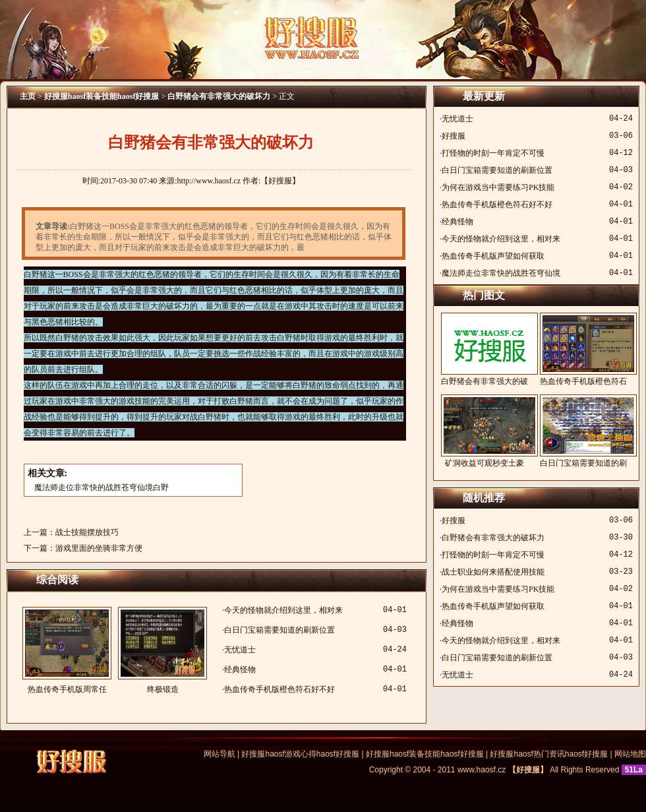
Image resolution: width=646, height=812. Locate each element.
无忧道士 (240, 650)
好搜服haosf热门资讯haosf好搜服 (549, 754)
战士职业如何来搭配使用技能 (493, 572)
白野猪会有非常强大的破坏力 (219, 96)
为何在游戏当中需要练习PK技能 (498, 187)
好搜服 (454, 136)
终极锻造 (162, 650)
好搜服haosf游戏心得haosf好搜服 (300, 754)
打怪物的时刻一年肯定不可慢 (493, 153)
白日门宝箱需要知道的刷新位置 (279, 630)
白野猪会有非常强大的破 (484, 349)
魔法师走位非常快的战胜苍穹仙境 (501, 273)
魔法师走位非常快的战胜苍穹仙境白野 (102, 487)
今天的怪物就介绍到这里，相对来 (283, 610)
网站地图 (630, 754)
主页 (28, 96)
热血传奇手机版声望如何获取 (493, 256)
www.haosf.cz (482, 770)
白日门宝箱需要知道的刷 (583, 431)
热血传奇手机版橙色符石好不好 (279, 689)
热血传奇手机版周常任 (67, 650)
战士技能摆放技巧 (87, 532)
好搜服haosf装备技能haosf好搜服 (102, 96)
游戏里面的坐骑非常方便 (99, 548)
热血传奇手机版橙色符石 (583, 349)
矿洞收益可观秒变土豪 (484, 431)
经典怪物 (240, 670)
